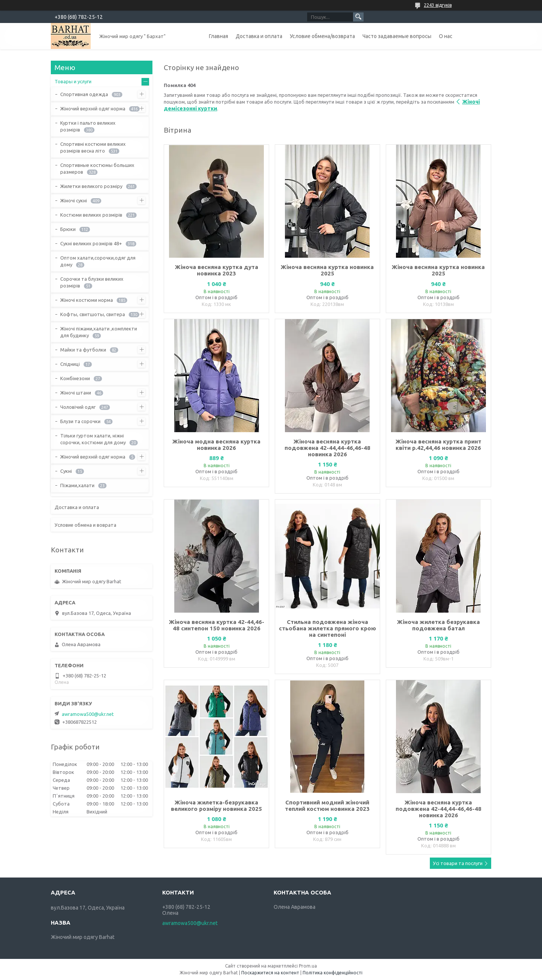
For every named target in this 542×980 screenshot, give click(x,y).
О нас (446, 36)
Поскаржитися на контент (270, 973)
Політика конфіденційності (333, 973)
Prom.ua (308, 966)
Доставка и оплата (259, 36)
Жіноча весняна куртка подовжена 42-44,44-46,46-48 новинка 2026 (327, 448)
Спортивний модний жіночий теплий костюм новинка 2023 (327, 806)
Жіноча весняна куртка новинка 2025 (327, 270)
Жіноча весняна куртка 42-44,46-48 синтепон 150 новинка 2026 (217, 625)
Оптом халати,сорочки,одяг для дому (98, 261)
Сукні (66, 471)
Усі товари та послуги (458, 863)
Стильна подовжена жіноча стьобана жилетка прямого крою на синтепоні (327, 628)
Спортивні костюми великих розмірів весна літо (93, 147)
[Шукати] (358, 17)
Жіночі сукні (74, 200)
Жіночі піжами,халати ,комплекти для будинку (99, 332)
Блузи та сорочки (80, 421)
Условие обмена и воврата (85, 525)
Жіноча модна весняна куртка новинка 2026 (216, 445)
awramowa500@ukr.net (88, 714)
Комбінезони (75, 378)
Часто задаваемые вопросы (397, 36)
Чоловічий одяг (78, 407)
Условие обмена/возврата (322, 36)
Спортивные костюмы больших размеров (97, 168)
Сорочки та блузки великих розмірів (92, 282)
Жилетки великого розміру (91, 186)
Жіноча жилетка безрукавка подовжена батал (438, 625)
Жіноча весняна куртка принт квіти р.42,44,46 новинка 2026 (438, 445)
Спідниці (70, 364)
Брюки (68, 229)
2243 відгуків (438, 5)
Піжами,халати (77, 485)
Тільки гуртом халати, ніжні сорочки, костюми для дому (93, 439)
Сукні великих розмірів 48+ (91, 243)
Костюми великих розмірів (91, 215)
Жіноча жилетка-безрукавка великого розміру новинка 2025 (216, 806)
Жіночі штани (76, 393)
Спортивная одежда (84, 94)
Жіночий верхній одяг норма (93, 109)
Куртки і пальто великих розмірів (88, 126)
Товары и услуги (73, 81)
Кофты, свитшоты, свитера (93, 314)
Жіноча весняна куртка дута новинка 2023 (217, 270)
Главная (218, 36)
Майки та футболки (83, 350)
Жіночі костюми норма (87, 300)
